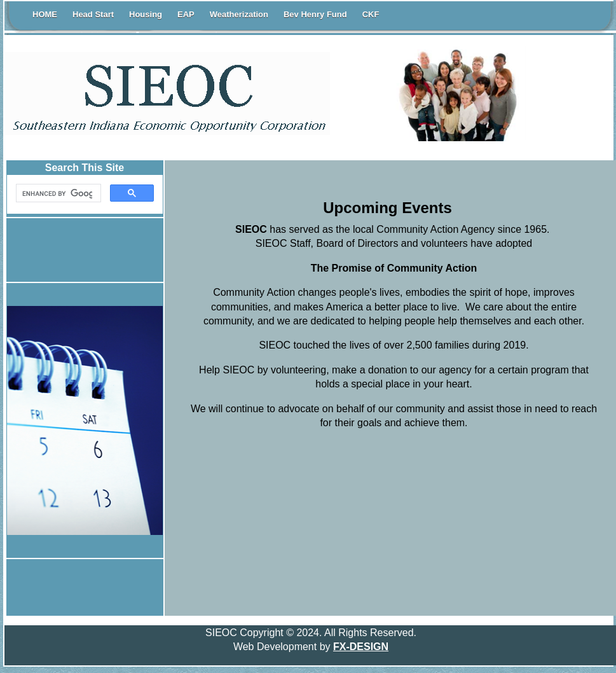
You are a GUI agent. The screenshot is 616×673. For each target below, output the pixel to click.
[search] (57, 193)
